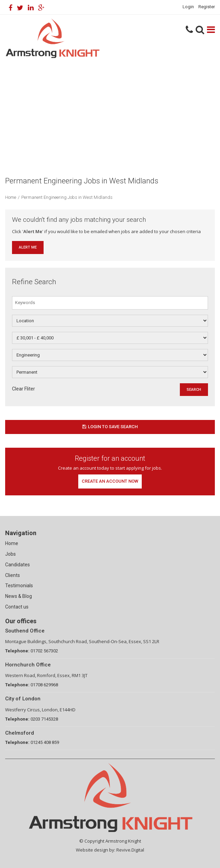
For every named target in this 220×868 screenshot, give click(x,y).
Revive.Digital (130, 850)
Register (207, 7)
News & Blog (19, 596)
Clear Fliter (24, 389)
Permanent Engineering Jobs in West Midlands (67, 197)
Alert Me (28, 247)
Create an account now (110, 481)
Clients (13, 575)
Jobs (10, 554)
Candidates (18, 565)
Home (11, 197)
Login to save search (110, 427)
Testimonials (19, 586)
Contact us (17, 607)
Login (188, 7)
